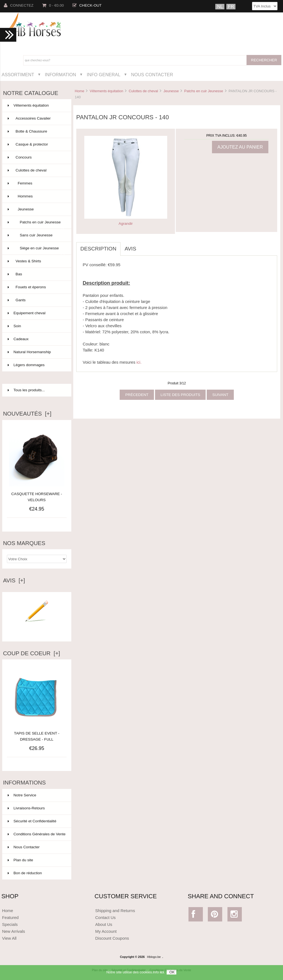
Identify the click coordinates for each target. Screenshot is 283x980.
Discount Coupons (112, 938)
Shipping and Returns (115, 911)
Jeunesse (171, 91)
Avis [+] (14, 580)
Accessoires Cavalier (36, 118)
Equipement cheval (36, 313)
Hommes (36, 196)
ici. (139, 362)
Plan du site (20, 860)
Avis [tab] (130, 249)
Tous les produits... (26, 390)
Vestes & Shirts (36, 261)
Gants (36, 300)
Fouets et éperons (36, 287)
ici (162, 975)
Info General (103, 75)
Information (60, 75)
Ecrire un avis (37, 630)
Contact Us (106, 917)
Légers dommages (36, 365)
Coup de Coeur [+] (32, 653)
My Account (106, 931)
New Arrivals (13, 931)
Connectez (19, 5)
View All (9, 938)
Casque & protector (36, 144)
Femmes (36, 183)
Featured (10, 917)
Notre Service (22, 795)
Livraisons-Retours (26, 808)
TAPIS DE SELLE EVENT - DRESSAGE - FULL (37, 733)
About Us (104, 924)
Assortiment (18, 75)
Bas (36, 274)
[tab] (145, 246)
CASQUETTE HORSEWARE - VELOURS (37, 497)
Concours (36, 157)
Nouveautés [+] (27, 414)
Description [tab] (98, 249)
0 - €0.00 (53, 5)
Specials (10, 924)
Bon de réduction (25, 873)
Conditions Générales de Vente (37, 834)
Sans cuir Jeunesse (36, 235)
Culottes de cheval (143, 91)
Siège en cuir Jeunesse (36, 250)
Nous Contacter (152, 75)
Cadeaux (36, 339)
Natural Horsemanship (36, 352)
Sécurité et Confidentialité (32, 821)
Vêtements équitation (107, 91)
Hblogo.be (154, 957)
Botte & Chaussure (36, 131)
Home (79, 91)
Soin (36, 326)
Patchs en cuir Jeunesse (204, 91)
